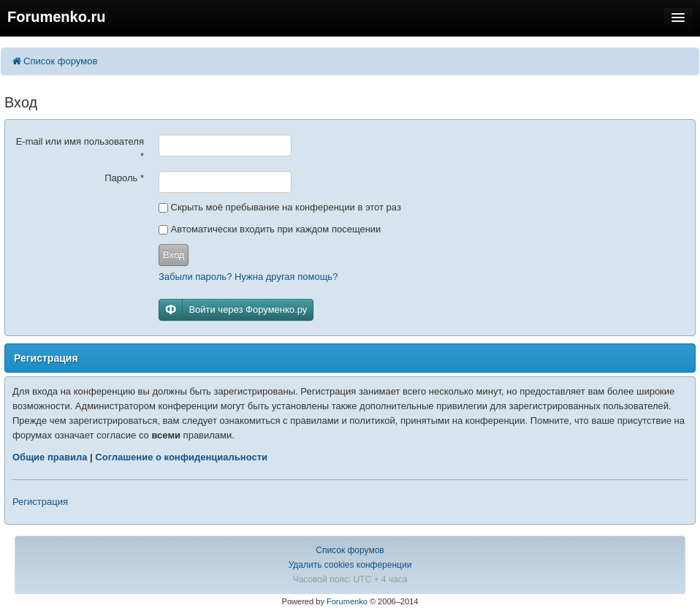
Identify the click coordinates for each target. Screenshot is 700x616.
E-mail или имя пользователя (80, 149)
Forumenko (347, 601)
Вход (174, 255)
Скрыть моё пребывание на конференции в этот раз (280, 207)
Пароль (124, 178)
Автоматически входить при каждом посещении (270, 229)
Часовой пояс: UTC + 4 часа (350, 579)
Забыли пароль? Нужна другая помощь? (248, 277)
